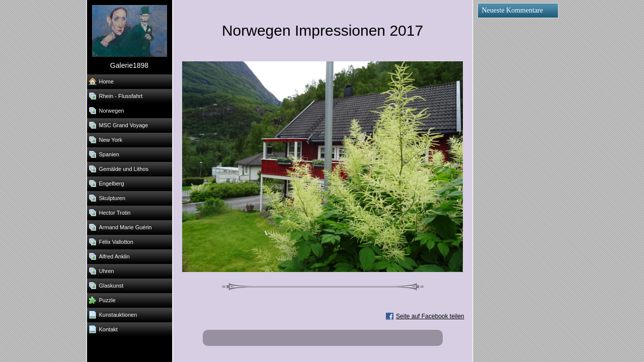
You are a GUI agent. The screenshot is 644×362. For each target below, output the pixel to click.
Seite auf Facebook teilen (430, 316)
